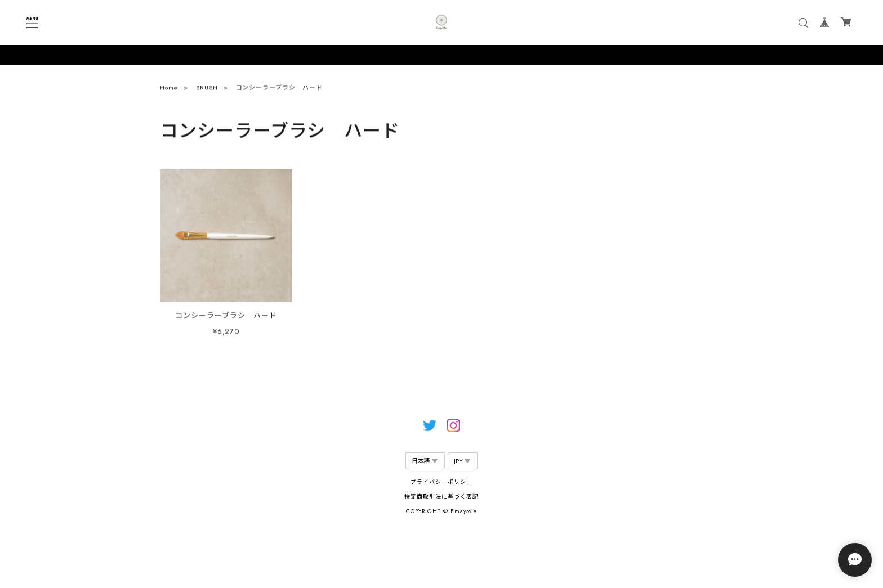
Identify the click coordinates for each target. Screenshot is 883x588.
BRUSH (207, 90)
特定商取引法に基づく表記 (441, 497)
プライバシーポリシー (441, 482)
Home (169, 90)
